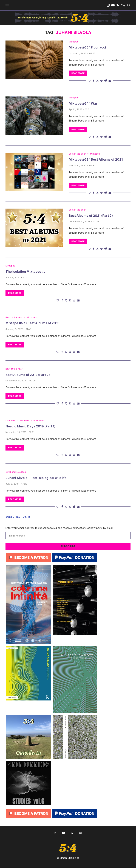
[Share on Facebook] (94, 81)
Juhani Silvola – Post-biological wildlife (36, 479)
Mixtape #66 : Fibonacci (87, 48)
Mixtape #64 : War (83, 104)
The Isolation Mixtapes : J (25, 272)
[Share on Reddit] (106, 81)
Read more (78, 73)
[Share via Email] (110, 81)
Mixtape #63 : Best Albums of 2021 (96, 160)
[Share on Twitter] (97, 81)
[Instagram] (108, 5)
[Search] (129, 5)
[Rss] (118, 5)
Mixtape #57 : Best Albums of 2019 (32, 324)
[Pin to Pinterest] (101, 81)
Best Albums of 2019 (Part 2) (28, 376)
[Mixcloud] (123, 5)
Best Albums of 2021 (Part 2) (91, 216)
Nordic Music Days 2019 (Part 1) (30, 428)
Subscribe (68, 548)
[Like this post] (89, 81)
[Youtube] (113, 5)
